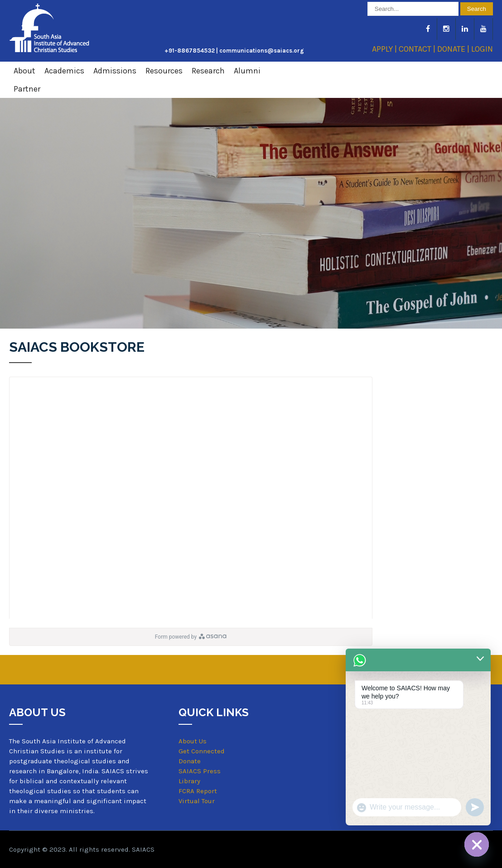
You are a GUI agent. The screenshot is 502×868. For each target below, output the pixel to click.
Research (208, 71)
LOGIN (482, 49)
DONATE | (454, 49)
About (24, 71)
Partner (27, 89)
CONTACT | (418, 49)
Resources (164, 71)
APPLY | (385, 49)
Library (189, 781)
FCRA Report (198, 791)
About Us (193, 741)
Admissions (115, 71)
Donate (190, 761)
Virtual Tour (197, 801)
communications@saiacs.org (262, 51)
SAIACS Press (200, 771)
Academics (64, 71)
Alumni (247, 71)
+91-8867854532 (190, 51)
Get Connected (202, 751)
